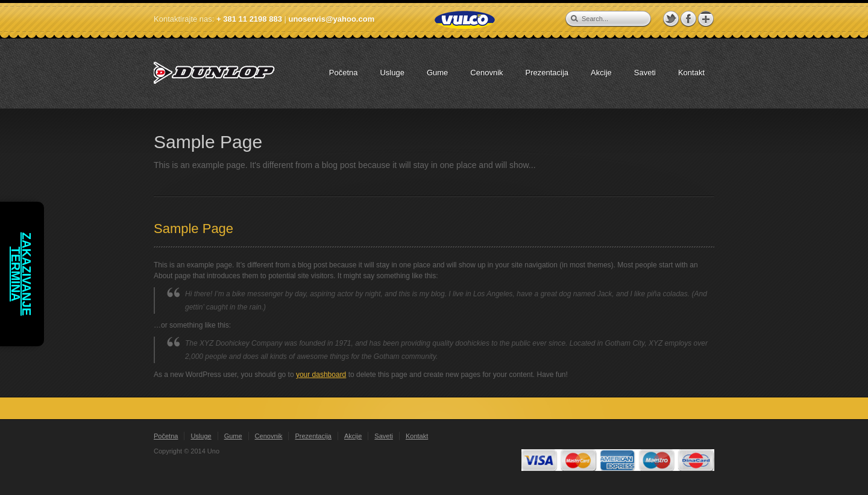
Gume (233, 436)
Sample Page (193, 229)
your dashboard (321, 375)
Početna (166, 436)
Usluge (201, 436)
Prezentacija (313, 436)
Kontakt (417, 436)
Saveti (384, 436)
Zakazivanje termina (21, 274)
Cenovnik (269, 436)
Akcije (353, 436)
